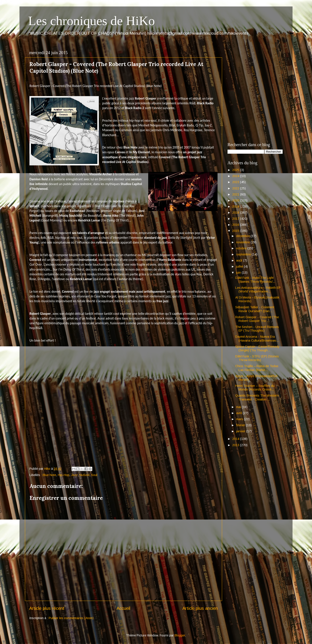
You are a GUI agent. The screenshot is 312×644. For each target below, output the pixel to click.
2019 (236, 207)
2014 (236, 439)
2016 (236, 225)
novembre (243, 242)
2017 (236, 219)
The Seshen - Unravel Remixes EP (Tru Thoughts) (257, 329)
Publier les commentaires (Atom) (71, 618)
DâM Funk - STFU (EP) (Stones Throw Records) (257, 358)
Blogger (180, 635)
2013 (236, 445)
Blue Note (49, 475)
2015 (236, 231)
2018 (236, 213)
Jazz (74, 475)
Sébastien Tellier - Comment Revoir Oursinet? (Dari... (255, 309)
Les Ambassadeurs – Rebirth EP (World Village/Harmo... (258, 290)
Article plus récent (47, 608)
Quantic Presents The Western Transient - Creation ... (257, 397)
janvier (241, 431)
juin (239, 273)
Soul (94, 475)
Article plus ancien (200, 608)
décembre (243, 236)
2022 (236, 188)
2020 (236, 200)
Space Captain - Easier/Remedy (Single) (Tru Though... (257, 348)
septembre (244, 254)
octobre (242, 248)
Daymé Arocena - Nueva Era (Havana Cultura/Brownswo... (257, 338)
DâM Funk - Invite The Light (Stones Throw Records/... (255, 280)
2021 (236, 194)
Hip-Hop (64, 475)
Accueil (123, 608)
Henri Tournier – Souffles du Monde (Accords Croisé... (255, 388)
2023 (236, 182)
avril (239, 413)
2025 (236, 170)
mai (239, 407)
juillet (240, 266)
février (241, 425)
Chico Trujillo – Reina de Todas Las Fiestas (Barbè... (257, 368)
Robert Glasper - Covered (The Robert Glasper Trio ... (257, 319)
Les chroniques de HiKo (92, 21)
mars (240, 419)
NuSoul (84, 475)
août (240, 260)
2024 (236, 176)
